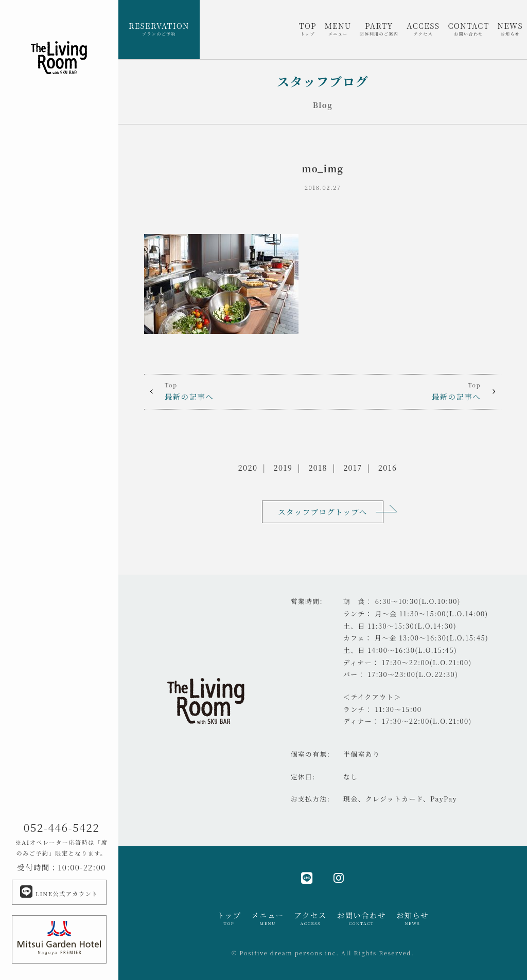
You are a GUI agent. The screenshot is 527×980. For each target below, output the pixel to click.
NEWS (510, 29)
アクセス (311, 918)
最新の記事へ (233, 391)
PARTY (379, 29)
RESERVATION (159, 29)
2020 (248, 467)
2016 (388, 467)
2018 (318, 467)
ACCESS (423, 29)
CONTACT (468, 29)
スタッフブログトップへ (322, 512)
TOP (308, 29)
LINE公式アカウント (59, 892)
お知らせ (412, 918)
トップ (229, 918)
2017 (353, 467)
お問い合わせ (362, 918)
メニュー (267, 918)
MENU (338, 29)
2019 (283, 467)
